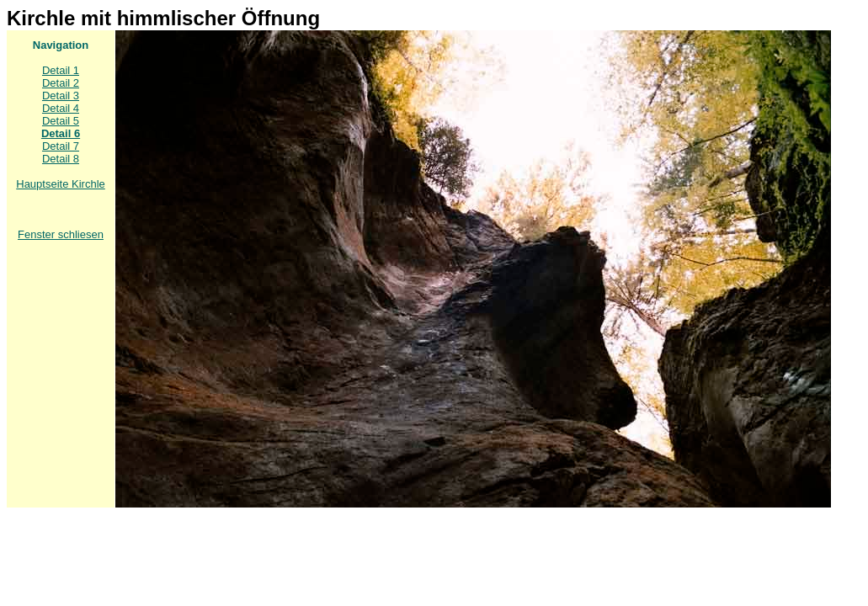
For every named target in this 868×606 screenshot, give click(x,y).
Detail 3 (61, 96)
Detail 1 (61, 70)
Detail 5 (61, 121)
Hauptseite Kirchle (61, 184)
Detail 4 (61, 108)
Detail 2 (61, 83)
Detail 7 (61, 146)
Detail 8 (61, 159)
